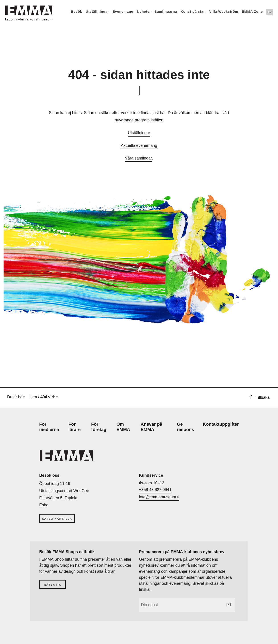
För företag (99, 427)
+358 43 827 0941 (155, 490)
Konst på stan (193, 11)
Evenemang (123, 11)
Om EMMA (123, 427)
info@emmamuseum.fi (159, 497)
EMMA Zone (252, 11)
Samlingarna (166, 11)
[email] (187, 605)
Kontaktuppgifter (221, 424)
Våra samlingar (138, 158)
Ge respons (185, 427)
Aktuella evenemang (139, 145)
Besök (76, 11)
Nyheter (144, 11)
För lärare (75, 427)
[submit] (229, 605)
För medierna (49, 427)
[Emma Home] (29, 10)
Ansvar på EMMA (151, 427)
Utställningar (97, 11)
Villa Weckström (224, 11)
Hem (33, 397)
